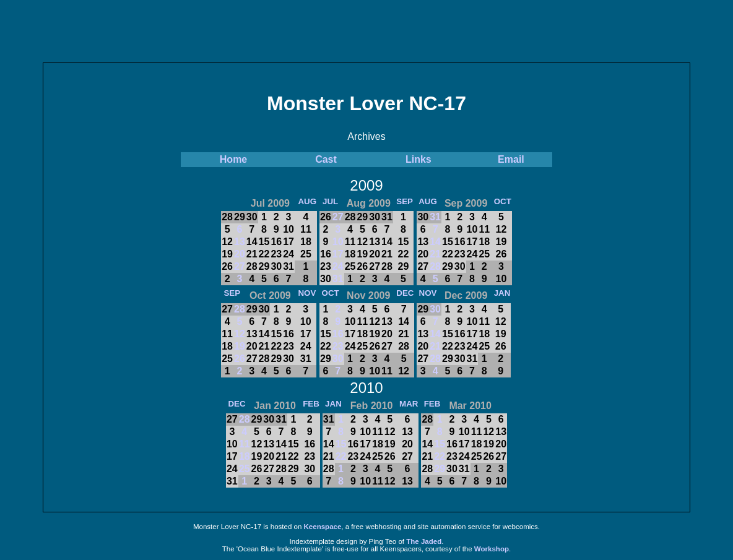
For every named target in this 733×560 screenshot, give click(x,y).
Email (511, 159)
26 (240, 359)
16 (338, 334)
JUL (330, 201)
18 (245, 456)
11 (245, 444)
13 (240, 242)
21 (435, 254)
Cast (326, 159)
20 (240, 254)
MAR (409, 404)
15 (341, 444)
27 (240, 266)
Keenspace (323, 527)
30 (338, 359)
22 (341, 456)
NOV (307, 293)
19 (240, 346)
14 (435, 242)
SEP (405, 201)
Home (233, 159)
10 (338, 242)
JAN (502, 293)
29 (440, 469)
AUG (307, 201)
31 (338, 279)
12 (240, 334)
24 (338, 266)
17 (338, 254)
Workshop (492, 549)
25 (245, 469)
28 (435, 266)
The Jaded (424, 541)
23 (338, 346)
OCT (503, 201)
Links (419, 159)
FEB (311, 404)
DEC (405, 293)
